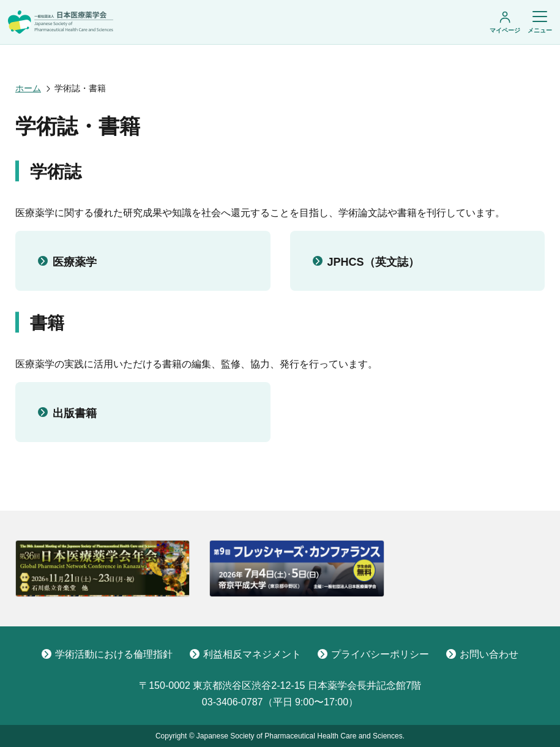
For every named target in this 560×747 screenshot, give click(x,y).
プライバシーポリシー (373, 654)
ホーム (28, 88)
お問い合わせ (482, 654)
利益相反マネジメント (245, 654)
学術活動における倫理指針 (107, 654)
